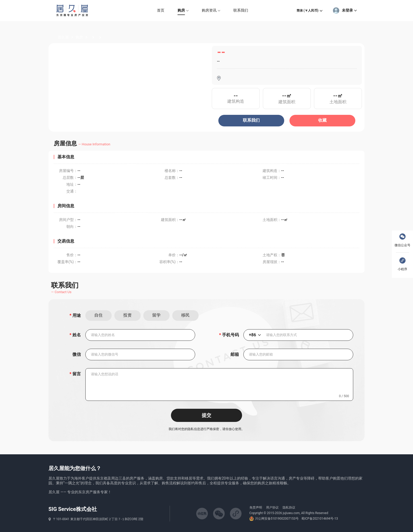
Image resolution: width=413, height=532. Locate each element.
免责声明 (256, 508)
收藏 (322, 120)
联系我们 (251, 120)
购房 (79, 37)
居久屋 (63, 37)
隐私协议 (289, 508)
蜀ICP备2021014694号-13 (320, 519)
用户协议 (272, 508)
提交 (206, 415)
